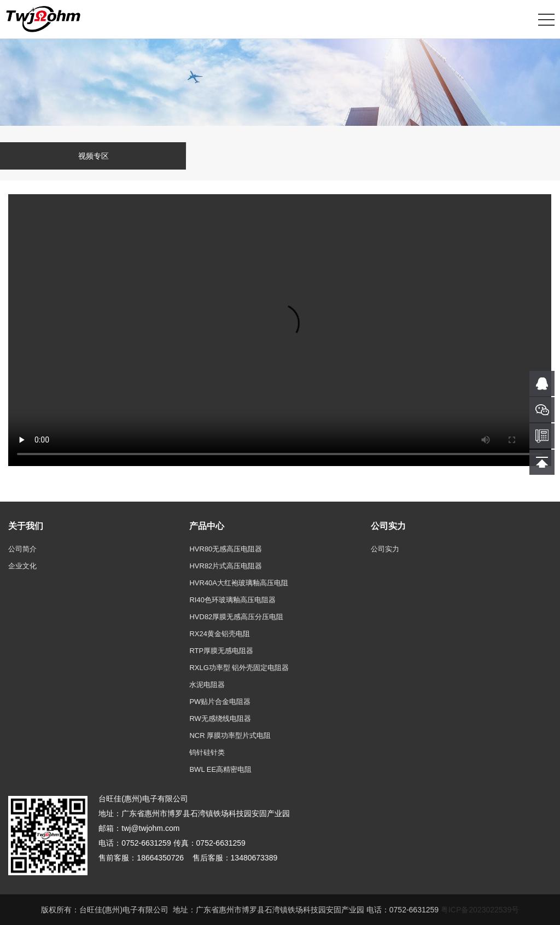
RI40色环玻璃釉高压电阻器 (232, 600)
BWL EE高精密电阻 (220, 769)
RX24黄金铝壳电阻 (220, 634)
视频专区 (94, 156)
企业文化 (22, 566)
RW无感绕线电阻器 (220, 719)
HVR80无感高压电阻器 (226, 549)
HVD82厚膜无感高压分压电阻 (236, 617)
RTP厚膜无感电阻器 (221, 651)
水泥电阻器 (207, 685)
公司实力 (385, 549)
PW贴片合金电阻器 (220, 702)
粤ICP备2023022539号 (480, 910)
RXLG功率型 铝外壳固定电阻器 (239, 668)
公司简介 (22, 549)
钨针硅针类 (207, 752)
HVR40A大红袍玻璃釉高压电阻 (239, 583)
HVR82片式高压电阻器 (226, 566)
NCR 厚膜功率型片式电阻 (230, 735)
